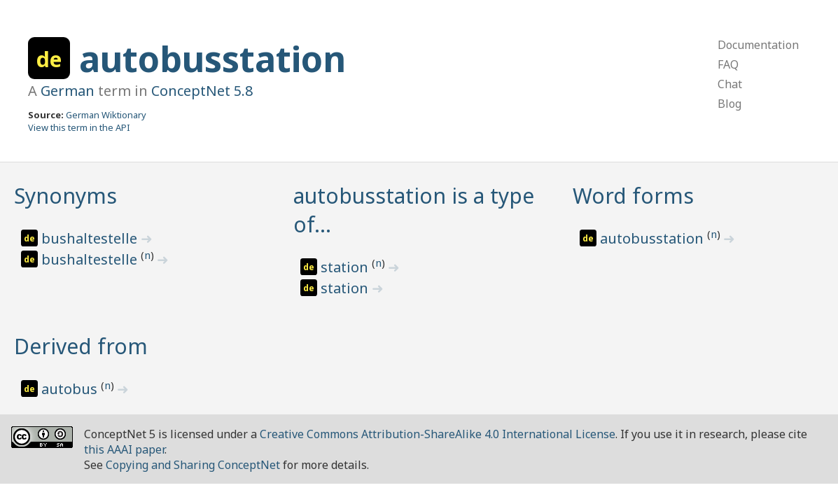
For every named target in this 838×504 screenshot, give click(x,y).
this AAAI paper (124, 449)
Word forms (633, 196)
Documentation (758, 45)
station (346, 267)
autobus (71, 389)
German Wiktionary (106, 115)
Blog (729, 104)
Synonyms (65, 196)
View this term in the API (79, 127)
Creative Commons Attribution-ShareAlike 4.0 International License (438, 434)
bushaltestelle (91, 238)
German (68, 91)
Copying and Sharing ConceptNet (193, 465)
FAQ (728, 64)
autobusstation (212, 59)
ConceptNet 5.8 (202, 91)
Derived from (81, 346)
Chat (730, 84)
